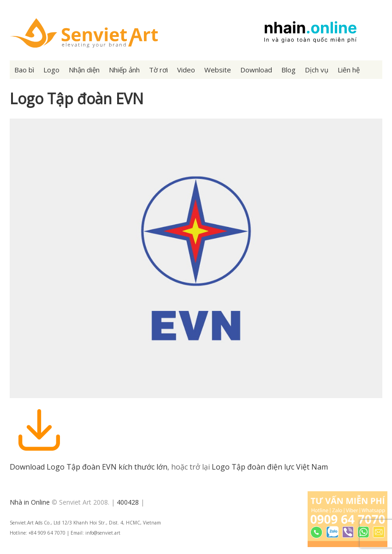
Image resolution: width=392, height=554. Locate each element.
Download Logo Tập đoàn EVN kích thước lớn (89, 467)
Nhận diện (84, 70)
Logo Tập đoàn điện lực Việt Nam (270, 467)
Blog (288, 70)
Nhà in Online (30, 502)
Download (256, 70)
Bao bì (24, 70)
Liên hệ (349, 70)
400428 (128, 502)
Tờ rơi (158, 70)
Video (186, 70)
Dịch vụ (317, 70)
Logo (51, 70)
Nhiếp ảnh (124, 70)
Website (218, 70)
